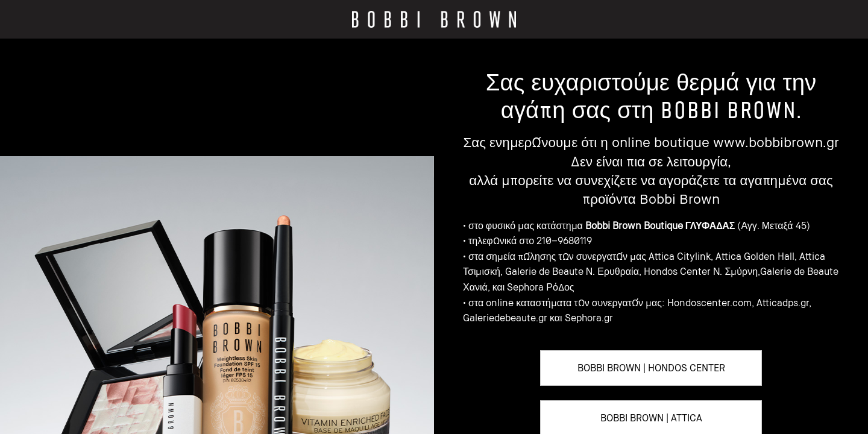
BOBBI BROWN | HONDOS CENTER (651, 368)
